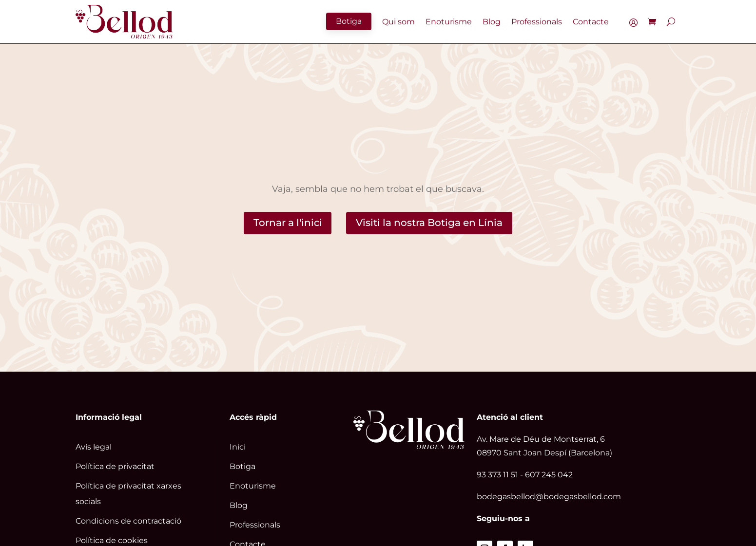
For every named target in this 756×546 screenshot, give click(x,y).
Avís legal (94, 447)
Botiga (349, 21)
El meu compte (636, 24)
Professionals (537, 22)
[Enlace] (124, 22)
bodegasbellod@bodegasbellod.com (549, 497)
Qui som (398, 22)
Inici (238, 447)
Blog (492, 22)
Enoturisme (449, 22)
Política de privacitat (115, 466)
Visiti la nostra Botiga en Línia (429, 223)
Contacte (591, 22)
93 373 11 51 (497, 475)
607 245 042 (549, 475)
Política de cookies (112, 540)
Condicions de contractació (128, 521)
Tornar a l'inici (287, 223)
